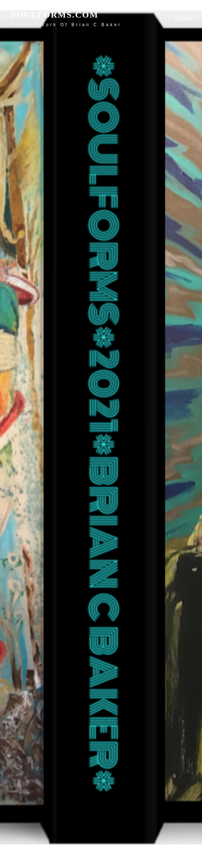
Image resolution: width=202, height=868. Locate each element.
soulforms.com (55, 15)
